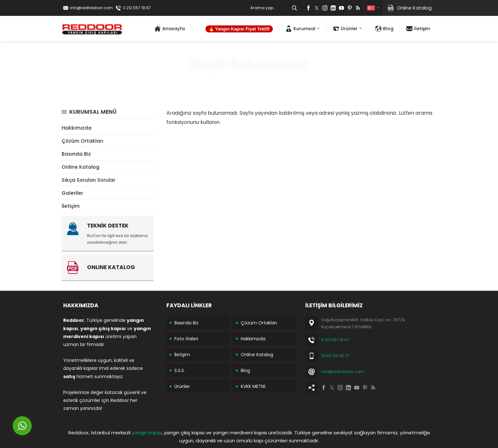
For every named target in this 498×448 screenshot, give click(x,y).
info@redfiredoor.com (91, 8)
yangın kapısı (147, 433)
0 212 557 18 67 (137, 8)
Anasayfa (227, 79)
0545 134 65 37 (335, 356)
